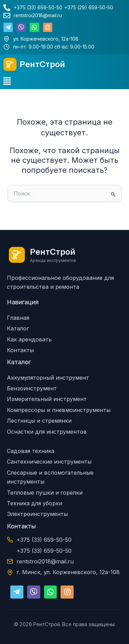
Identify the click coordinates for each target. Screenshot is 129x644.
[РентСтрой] (10, 64)
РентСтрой (42, 64)
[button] (7, 82)
